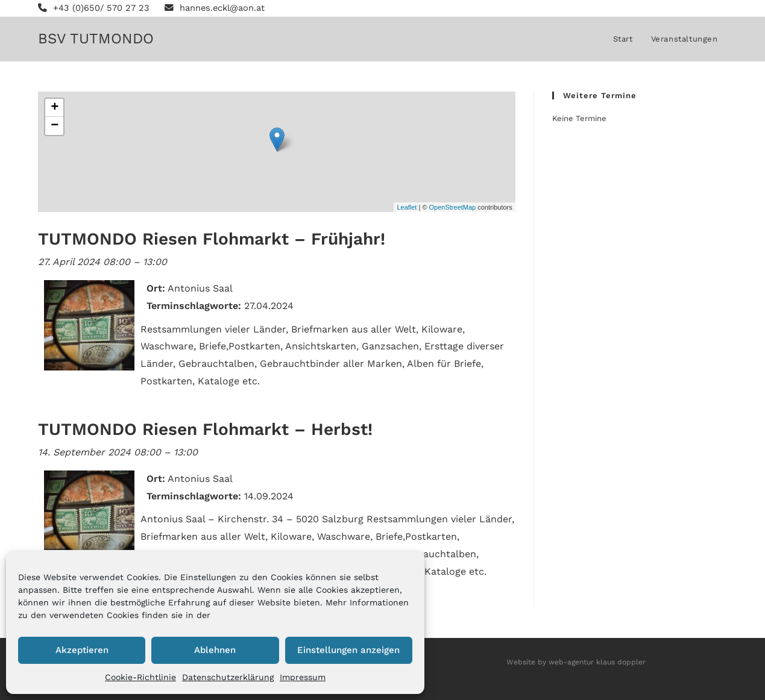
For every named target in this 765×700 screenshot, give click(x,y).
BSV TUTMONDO (96, 39)
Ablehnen (215, 650)
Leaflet (407, 207)
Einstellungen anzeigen (348, 650)
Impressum (303, 677)
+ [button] (55, 108)
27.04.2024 (269, 306)
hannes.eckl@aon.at (216, 8)
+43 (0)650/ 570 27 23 (94, 8)
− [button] (55, 126)
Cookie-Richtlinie (140, 677)
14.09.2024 (269, 496)
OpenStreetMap (453, 207)
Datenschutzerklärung (228, 677)
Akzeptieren (82, 650)
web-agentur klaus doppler (597, 662)
